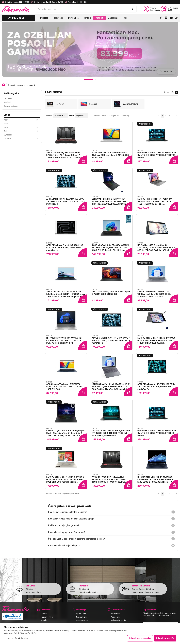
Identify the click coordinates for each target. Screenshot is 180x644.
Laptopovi (31, 85)
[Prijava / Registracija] (151, 9)
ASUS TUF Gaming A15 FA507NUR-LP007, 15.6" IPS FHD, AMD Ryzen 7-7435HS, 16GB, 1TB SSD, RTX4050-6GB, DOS (65, 155)
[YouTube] (171, 18)
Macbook (88, 104)
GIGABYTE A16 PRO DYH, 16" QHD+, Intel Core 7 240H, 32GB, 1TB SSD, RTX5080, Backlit (157, 433)
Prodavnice (58, 18)
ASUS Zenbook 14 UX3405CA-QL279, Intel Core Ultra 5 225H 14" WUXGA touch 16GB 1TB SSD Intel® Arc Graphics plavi (66, 294)
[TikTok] (176, 18)
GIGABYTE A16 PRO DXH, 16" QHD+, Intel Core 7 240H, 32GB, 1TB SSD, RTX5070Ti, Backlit (157, 155)
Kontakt (87, 18)
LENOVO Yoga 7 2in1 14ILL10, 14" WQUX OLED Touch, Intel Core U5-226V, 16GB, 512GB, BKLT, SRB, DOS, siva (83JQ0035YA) (156, 340)
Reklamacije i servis (118, 620)
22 (176, 116)
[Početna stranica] (4, 85)
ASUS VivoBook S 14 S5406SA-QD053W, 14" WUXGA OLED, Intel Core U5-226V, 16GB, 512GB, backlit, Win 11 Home (111, 248)
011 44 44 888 (84, 589)
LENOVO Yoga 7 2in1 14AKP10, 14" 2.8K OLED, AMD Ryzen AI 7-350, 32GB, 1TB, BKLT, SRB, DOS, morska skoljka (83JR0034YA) (65, 479)
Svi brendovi (116, 614)
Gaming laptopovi (126, 104)
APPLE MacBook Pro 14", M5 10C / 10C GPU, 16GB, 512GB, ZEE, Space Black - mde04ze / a (65, 248)
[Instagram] (166, 18)
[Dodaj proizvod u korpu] (83, 160)
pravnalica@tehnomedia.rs (89, 592)
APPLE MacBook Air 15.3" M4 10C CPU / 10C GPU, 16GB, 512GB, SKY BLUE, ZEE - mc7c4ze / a (111, 340)
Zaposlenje (113, 18)
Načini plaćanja (82, 617)
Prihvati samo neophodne (140, 638)
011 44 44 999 (31, 589)
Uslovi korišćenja (82, 620)
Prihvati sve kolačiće (165, 638)
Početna (44, 18)
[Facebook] (161, 18)
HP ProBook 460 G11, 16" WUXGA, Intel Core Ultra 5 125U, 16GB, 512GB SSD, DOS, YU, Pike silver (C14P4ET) (65, 340)
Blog (126, 18)
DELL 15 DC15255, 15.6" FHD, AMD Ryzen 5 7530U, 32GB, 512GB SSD (111, 293)
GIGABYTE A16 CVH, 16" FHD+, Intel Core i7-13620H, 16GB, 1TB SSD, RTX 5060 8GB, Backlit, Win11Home (111, 433)
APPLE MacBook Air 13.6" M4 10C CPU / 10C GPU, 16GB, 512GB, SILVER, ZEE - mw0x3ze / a (156, 387)
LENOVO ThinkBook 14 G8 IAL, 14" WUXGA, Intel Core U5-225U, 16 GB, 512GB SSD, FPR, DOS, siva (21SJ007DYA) (154, 294)
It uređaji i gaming (16, 85)
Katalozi (100, 18)
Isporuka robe (81, 614)
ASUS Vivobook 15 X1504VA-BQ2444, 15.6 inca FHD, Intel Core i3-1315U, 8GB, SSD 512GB (111, 155)
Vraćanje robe (116, 617)
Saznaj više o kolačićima (18, 638)
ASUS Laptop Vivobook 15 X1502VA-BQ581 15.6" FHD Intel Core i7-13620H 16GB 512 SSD (64, 387)
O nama (44, 614)
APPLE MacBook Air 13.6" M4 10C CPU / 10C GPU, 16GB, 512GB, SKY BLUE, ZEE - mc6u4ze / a (65, 201)
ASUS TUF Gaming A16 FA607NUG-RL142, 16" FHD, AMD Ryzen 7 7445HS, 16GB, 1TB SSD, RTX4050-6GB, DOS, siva (111, 479)
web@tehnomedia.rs (34, 592)
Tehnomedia (15, 9)
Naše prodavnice (47, 617)
